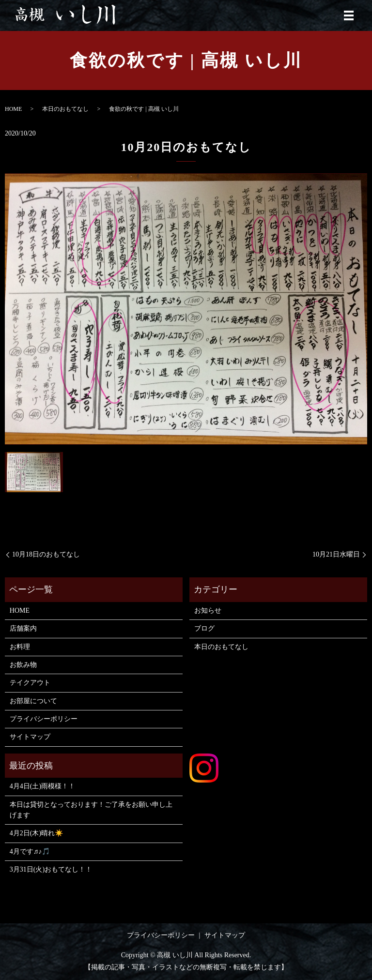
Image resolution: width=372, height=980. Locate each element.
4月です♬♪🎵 (30, 852)
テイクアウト (30, 683)
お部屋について (33, 701)
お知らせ (208, 611)
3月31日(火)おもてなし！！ (51, 869)
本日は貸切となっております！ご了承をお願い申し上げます (91, 810)
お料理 (20, 647)
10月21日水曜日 (336, 554)
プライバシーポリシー (44, 719)
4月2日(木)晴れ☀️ (36, 833)
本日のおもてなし (65, 109)
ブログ (204, 628)
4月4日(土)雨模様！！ (42, 786)
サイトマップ (30, 737)
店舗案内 (23, 628)
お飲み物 (23, 665)
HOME (13, 109)
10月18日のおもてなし (46, 554)
